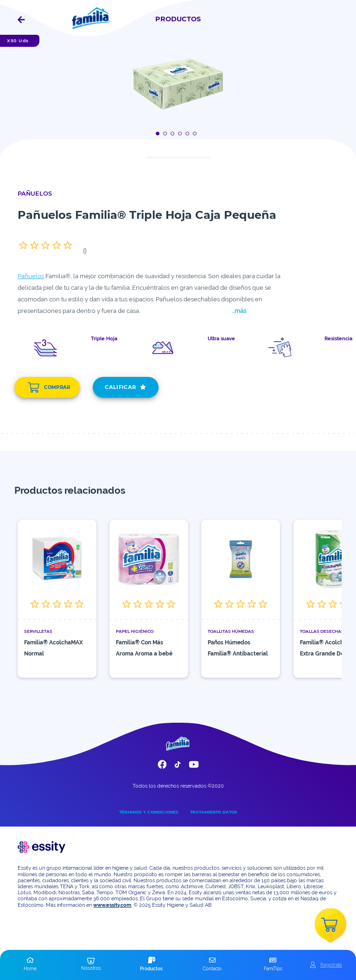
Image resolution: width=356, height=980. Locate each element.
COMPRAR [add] (49, 388)
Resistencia (338, 339)
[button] (30, 965)
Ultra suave (221, 339)
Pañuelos (31, 276)
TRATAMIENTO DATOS (214, 812)
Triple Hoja (104, 339)
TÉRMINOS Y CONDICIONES (149, 812)
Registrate (331, 965)
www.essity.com (112, 905)
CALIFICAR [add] (125, 387)
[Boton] (159, 133)
